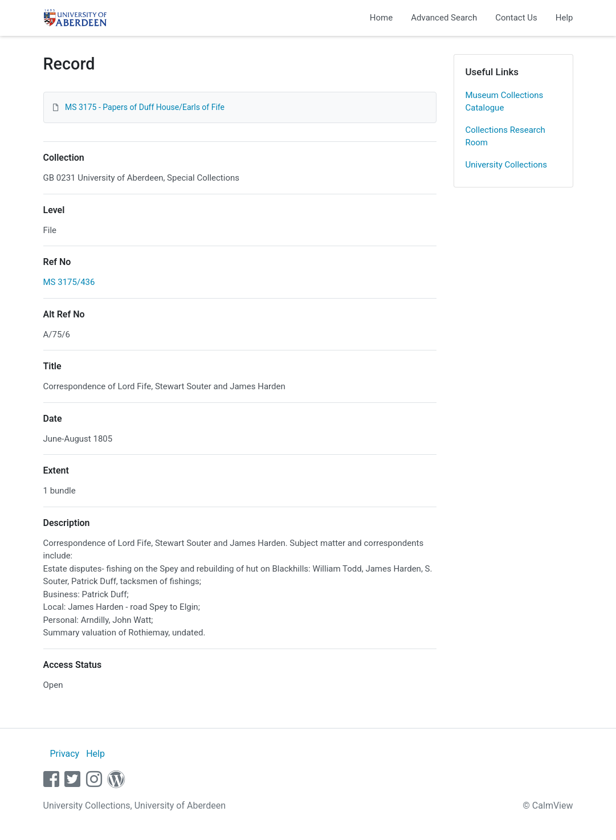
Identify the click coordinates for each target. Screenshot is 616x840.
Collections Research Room (505, 136)
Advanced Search (444, 18)
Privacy (64, 754)
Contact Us (516, 18)
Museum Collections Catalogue (505, 102)
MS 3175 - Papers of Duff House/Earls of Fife (145, 107)
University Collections (507, 165)
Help (564, 18)
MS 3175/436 (69, 282)
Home (381, 18)
